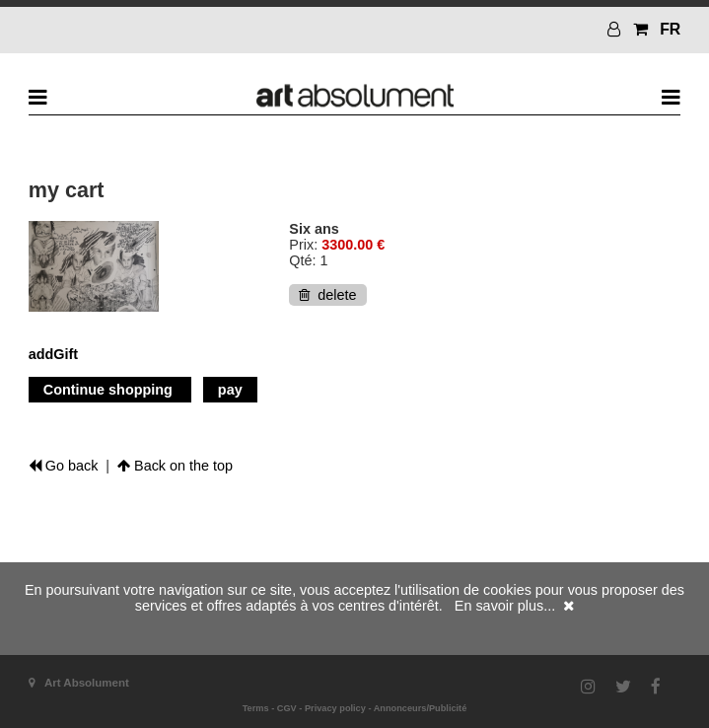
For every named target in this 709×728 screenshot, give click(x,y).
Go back (64, 466)
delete (327, 295)
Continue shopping (110, 390)
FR (670, 29)
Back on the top (175, 466)
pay (230, 390)
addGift (53, 354)
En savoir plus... (505, 606)
